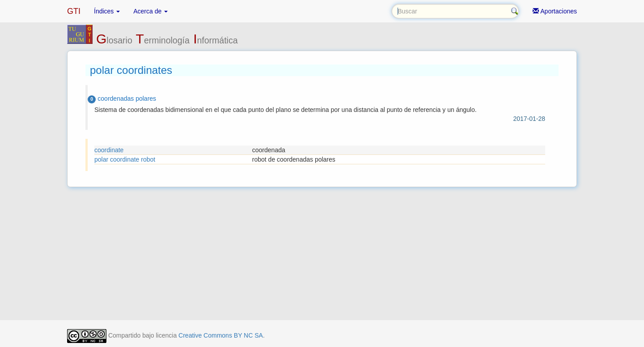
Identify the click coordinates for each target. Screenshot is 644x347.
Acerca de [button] (150, 11)
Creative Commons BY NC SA (221, 335)
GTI (74, 11)
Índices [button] (107, 11)
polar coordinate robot (125, 159)
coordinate (109, 150)
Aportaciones (555, 11)
